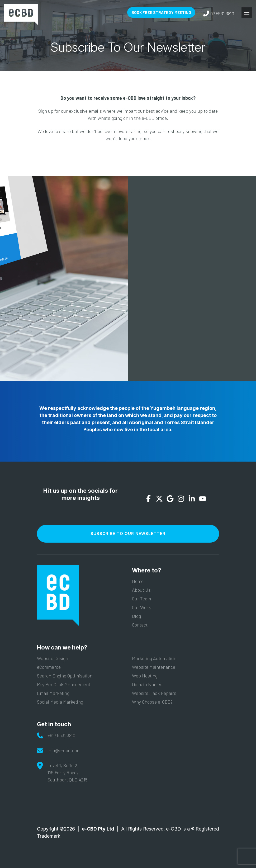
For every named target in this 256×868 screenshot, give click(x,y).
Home (138, 581)
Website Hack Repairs (154, 693)
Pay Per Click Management (64, 684)
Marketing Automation (154, 658)
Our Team (141, 599)
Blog (136, 616)
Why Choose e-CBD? (152, 702)
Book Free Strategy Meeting (161, 12)
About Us (141, 590)
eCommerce (49, 667)
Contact (140, 625)
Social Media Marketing (60, 702)
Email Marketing (53, 693)
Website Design (53, 658)
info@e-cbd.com (64, 750)
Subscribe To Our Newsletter (128, 533)
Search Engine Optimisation (65, 676)
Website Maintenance (154, 667)
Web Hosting (145, 676)
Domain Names (147, 684)
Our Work (141, 607)
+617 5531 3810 (61, 735)
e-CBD (21, 14)
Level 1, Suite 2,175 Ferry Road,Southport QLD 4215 (68, 772)
